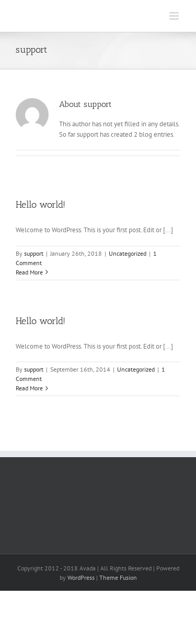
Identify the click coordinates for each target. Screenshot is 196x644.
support (34, 253)
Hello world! (41, 205)
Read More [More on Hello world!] (29, 272)
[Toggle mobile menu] (175, 16)
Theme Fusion (118, 577)
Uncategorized (128, 253)
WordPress (81, 577)
